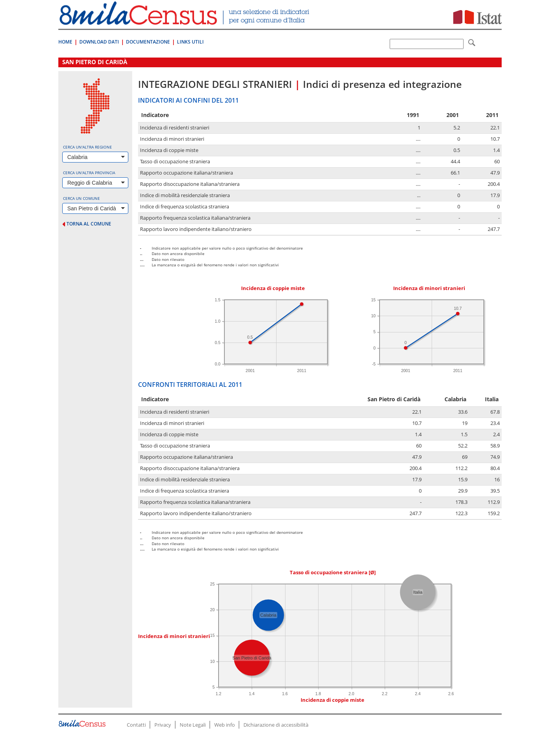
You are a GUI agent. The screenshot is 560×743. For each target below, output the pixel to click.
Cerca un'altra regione (87, 147)
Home (65, 42)
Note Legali (193, 725)
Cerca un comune (81, 198)
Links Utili (190, 42)
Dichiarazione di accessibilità (276, 725)
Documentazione (148, 42)
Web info (225, 725)
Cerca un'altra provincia (89, 173)
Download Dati (99, 42)
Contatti (136, 725)
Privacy (163, 725)
